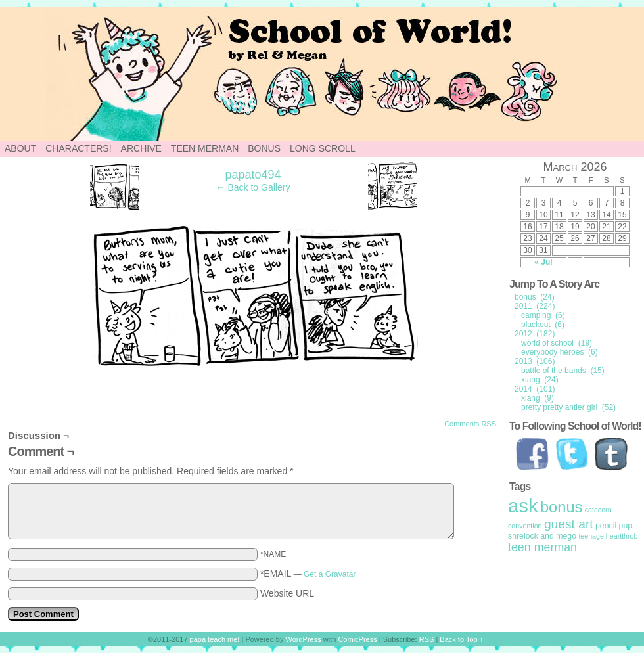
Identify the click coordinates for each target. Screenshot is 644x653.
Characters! (78, 148)
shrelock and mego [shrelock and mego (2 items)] (542, 536)
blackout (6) (543, 325)
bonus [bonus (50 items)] (561, 507)
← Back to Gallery (253, 187)
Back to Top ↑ (461, 639)
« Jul (543, 262)
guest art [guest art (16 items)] (569, 524)
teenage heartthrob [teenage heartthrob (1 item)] (608, 536)
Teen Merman (205, 148)
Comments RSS (470, 424)
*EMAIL (308, 574)
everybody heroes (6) (560, 352)
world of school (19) (557, 343)
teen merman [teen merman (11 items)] (542, 547)
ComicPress (357, 639)
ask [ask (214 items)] (523, 506)
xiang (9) (538, 398)
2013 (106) (535, 361)
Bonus (264, 148)
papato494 (253, 175)
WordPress (304, 639)
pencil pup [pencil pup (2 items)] (614, 526)
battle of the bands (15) (563, 371)
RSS (427, 639)
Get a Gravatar (330, 574)
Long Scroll (323, 148)
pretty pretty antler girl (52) (568, 407)
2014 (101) (535, 389)
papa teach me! (215, 639)
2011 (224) (535, 306)
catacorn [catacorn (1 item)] (598, 510)
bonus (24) (535, 297)
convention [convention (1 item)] (525, 526)
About (20, 148)
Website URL (287, 593)
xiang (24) (540, 380)
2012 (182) (535, 334)
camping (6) (543, 315)
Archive (141, 148)
